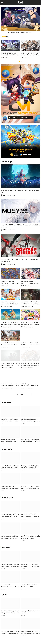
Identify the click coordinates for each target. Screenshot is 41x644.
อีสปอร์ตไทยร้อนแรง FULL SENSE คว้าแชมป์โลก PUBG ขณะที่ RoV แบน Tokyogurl (30, 566)
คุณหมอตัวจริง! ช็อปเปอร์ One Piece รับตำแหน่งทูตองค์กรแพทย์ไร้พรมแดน (31, 632)
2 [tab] (21, 61)
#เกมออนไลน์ (8, 449)
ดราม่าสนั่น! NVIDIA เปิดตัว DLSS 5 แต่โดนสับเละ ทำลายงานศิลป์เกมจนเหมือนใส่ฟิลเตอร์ (10, 566)
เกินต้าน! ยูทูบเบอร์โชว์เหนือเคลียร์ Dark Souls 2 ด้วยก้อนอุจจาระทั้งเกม (30, 344)
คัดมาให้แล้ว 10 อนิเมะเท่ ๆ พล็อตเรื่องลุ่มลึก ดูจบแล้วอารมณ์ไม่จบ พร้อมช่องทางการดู (10, 613)
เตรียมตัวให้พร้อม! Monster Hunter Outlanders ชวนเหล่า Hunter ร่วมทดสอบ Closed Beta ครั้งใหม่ (10, 345)
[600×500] (20, 141)
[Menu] (2, 3)
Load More (20, 394)
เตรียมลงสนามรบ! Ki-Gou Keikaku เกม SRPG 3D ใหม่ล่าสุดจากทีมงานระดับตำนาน (30, 304)
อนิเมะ (5, 595)
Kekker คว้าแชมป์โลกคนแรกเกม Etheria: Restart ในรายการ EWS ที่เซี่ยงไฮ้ (10, 587)
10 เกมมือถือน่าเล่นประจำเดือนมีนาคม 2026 (20, 33)
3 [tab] (22, 61)
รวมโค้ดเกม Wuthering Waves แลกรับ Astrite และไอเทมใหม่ (10, 515)
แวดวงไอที (6, 548)
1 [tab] (19, 61)
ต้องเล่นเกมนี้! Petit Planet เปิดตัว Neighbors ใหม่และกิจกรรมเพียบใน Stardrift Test (10, 324)
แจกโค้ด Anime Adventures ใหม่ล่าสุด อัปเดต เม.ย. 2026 (31, 537)
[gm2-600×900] (20, 94)
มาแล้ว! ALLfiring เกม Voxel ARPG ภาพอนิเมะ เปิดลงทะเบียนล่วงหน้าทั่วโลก (30, 55)
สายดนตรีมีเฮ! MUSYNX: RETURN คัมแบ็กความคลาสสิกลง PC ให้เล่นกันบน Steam (10, 468)
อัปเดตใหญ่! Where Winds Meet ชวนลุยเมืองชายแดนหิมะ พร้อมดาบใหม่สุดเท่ (10, 365)
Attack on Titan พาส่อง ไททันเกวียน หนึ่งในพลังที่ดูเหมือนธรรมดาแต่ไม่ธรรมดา (10, 633)
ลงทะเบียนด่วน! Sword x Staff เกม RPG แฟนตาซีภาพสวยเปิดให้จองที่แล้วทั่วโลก (10, 55)
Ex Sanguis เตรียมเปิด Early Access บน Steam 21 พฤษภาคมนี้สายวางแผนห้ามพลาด (31, 468)
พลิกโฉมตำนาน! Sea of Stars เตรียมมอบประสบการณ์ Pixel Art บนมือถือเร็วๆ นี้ (10, 421)
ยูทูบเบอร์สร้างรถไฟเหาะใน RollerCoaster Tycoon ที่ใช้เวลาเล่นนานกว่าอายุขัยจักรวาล (10, 283)
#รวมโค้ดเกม (7, 498)
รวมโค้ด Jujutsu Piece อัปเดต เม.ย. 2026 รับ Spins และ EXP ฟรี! (10, 537)
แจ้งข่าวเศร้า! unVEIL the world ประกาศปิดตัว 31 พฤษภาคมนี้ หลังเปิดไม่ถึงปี (10, 386)
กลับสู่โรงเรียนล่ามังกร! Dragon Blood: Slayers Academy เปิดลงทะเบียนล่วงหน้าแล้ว (30, 283)
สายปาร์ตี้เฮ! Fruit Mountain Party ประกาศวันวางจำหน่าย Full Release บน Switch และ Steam (30, 324)
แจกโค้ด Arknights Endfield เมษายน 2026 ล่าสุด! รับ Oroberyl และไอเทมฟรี (31, 516)
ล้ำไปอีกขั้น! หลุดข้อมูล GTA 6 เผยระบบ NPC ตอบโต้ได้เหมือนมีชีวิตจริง (30, 385)
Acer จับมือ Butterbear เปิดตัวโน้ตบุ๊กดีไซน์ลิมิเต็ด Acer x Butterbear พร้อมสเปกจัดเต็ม (29, 587)
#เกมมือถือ (7, 403)
